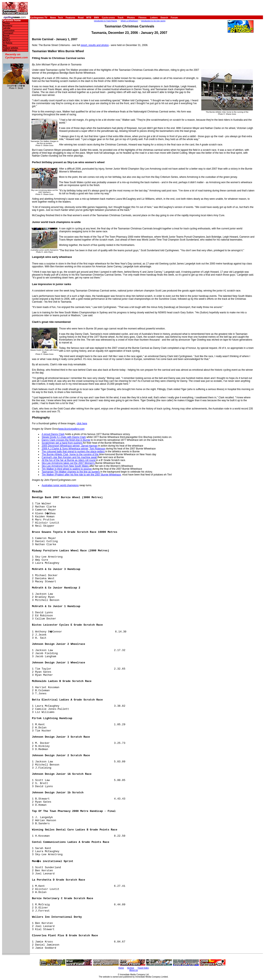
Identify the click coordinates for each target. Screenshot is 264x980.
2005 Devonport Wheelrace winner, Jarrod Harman (70, 446)
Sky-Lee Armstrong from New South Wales (65, 466)
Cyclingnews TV (39, 18)
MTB (89, 18)
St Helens (8, 43)
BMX (97, 18)
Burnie (6, 36)
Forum (174, 18)
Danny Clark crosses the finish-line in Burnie (66, 440)
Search (164, 18)
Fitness (142, 18)
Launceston (9, 31)
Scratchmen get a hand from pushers (62, 443)
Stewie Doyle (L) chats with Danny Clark (64, 437)
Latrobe (7, 28)
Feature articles (11, 48)
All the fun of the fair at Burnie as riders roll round (69, 460)
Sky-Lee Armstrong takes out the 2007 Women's (68, 463)
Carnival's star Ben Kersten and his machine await (70, 457)
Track (121, 18)
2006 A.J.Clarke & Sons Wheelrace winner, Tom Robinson (74, 449)
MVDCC (7, 41)
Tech (60, 18)
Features (71, 18)
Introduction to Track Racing (106, 21)
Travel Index (143, 968)
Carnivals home (11, 21)
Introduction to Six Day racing (153, 21)
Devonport (8, 33)
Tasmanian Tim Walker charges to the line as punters (71, 472)
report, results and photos (95, 45)
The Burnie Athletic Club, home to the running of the (70, 454)
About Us (134, 970)
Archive (131, 968)
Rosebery (8, 26)
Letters (154, 18)
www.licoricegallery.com (71, 429)
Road (81, 18)
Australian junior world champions (60, 485)
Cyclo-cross (108, 18)
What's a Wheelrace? (129, 21)
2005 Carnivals (10, 50)
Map (5, 45)
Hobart (6, 38)
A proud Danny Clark (53, 434)
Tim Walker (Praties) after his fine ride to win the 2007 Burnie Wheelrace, (82, 475)
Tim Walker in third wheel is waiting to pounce (67, 469)
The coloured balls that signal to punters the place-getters (73, 452)
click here (82, 423)
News (53, 18)
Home (121, 968)
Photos (131, 18)
